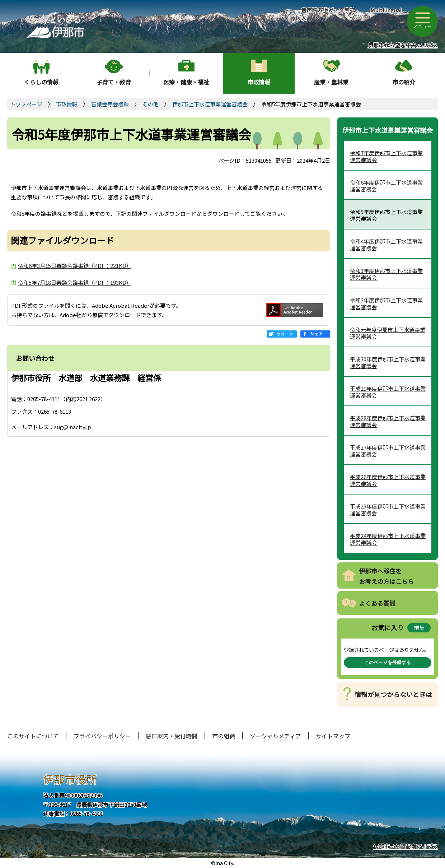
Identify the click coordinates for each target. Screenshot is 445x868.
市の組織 (224, 736)
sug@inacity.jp (73, 427)
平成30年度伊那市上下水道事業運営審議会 (388, 363)
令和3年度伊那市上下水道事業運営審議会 (386, 274)
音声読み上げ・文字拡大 (328, 14)
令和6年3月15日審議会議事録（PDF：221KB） (75, 266)
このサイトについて (33, 736)
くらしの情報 (41, 82)
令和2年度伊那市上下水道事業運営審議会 (386, 304)
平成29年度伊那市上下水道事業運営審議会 (388, 392)
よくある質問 (377, 603)
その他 (151, 104)
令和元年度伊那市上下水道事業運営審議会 (388, 333)
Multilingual (386, 10)
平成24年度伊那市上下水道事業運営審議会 (388, 539)
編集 (419, 628)
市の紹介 (404, 82)
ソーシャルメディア (275, 736)
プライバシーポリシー (102, 736)
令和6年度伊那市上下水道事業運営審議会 (386, 186)
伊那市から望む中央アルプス (403, 45)
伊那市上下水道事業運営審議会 (210, 104)
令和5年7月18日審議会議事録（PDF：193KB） (75, 282)
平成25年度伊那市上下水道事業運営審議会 (388, 510)
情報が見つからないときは (393, 694)
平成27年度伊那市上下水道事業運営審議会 (388, 451)
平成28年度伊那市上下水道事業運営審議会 (388, 421)
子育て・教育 (114, 82)
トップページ (26, 104)
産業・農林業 (331, 82)
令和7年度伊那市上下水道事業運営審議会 (386, 156)
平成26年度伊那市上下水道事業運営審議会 (388, 480)
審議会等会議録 (110, 104)
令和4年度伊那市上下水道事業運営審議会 (386, 245)
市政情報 (259, 82)
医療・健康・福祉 (186, 82)
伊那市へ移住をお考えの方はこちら (386, 576)
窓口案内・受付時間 (172, 736)
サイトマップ (333, 736)
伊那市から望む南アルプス (406, 846)
